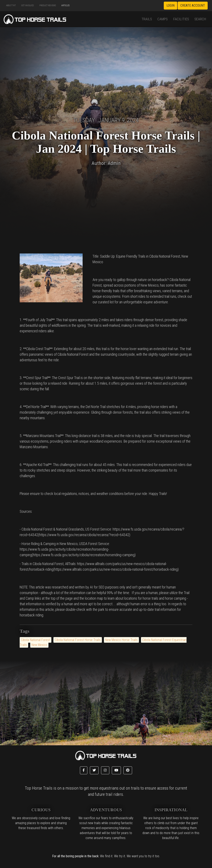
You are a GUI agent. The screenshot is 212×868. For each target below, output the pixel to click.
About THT (11, 5)
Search (200, 19)
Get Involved (27, 5)
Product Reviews (48, 5)
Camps (163, 19)
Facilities (181, 19)
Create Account (193, 5)
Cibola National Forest (36, 640)
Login (170, 5)
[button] (84, 770)
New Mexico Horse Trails (121, 640)
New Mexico (39, 645)
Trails (147, 19)
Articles (65, 5)
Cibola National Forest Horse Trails (78, 640)
